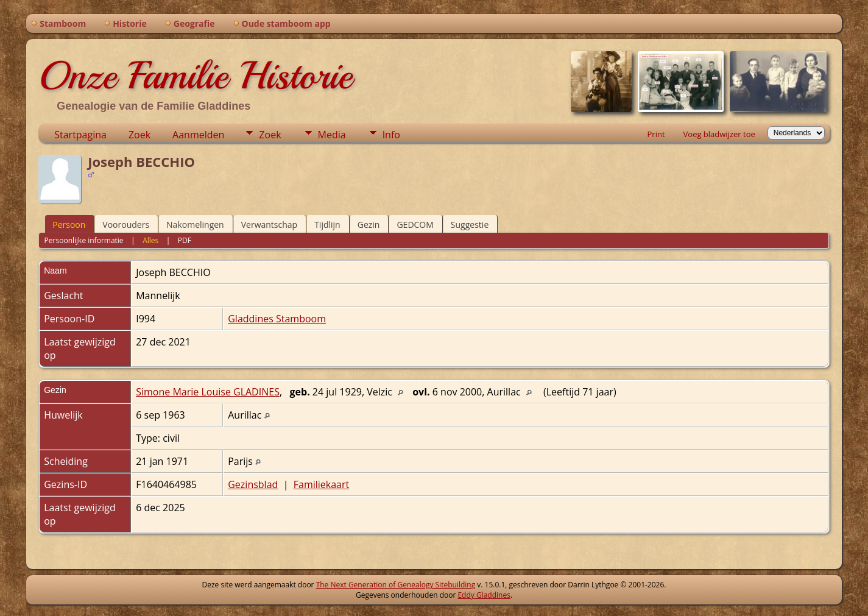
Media (332, 135)
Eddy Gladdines (484, 595)
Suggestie (470, 225)
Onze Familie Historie (195, 76)
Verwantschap (269, 225)
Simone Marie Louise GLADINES (208, 392)
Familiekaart (322, 484)
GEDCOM (415, 225)
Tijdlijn (327, 225)
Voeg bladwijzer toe (719, 134)
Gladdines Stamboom (277, 319)
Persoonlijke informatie (84, 240)
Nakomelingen (195, 225)
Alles (150, 240)
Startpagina (80, 135)
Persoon (69, 225)
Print (656, 134)
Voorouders (126, 225)
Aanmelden (198, 135)
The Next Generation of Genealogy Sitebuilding (396, 585)
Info (391, 135)
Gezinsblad (253, 484)
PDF (185, 240)
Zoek (139, 135)
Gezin (369, 225)
